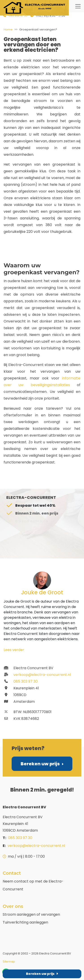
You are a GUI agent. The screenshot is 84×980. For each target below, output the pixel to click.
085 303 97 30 (18, 16)
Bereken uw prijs (42, 764)
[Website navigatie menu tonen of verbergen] (78, 6)
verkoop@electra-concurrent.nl (37, 675)
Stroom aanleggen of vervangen (31, 914)
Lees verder (14, 650)
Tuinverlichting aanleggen (25, 922)
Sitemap (9, 962)
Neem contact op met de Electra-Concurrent (33, 885)
